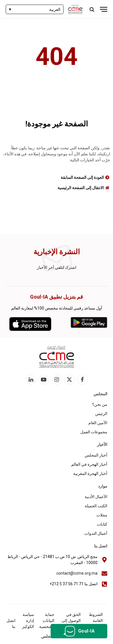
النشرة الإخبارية (57, 252)
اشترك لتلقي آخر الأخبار (57, 267)
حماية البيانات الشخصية (47, 620)
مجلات (102, 515)
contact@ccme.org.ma (77, 573)
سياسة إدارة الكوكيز (28, 620)
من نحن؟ (100, 404)
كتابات (102, 524)
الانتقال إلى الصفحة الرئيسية (81, 188)
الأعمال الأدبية (96, 497)
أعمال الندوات (96, 533)
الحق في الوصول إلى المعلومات (71, 620)
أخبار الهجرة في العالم (89, 464)
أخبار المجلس (96, 455)
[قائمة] (104, 9)
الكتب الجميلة (96, 506)
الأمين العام (98, 423)
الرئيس (101, 414)
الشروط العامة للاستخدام (95, 620)
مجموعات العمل (94, 432)
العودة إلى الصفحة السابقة (82, 177)
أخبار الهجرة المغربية (90, 473)
